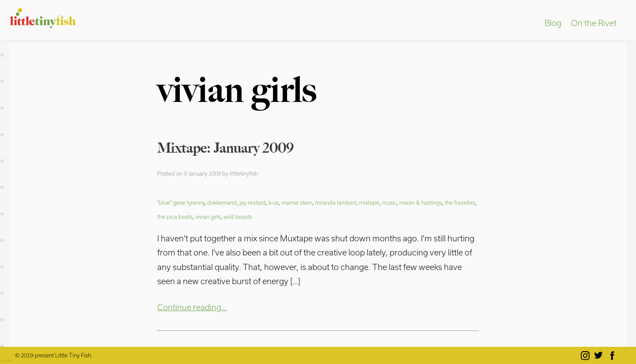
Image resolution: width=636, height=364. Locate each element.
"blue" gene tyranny (181, 203)
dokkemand (222, 203)
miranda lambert (336, 203)
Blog (553, 23)
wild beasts (238, 217)
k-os (274, 203)
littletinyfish (244, 173)
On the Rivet (594, 23)
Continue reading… (192, 307)
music (389, 203)
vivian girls (208, 217)
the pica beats (175, 217)
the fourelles (460, 203)
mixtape (369, 203)
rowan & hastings (421, 203)
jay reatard (253, 203)
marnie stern (297, 203)
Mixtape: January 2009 (225, 148)
